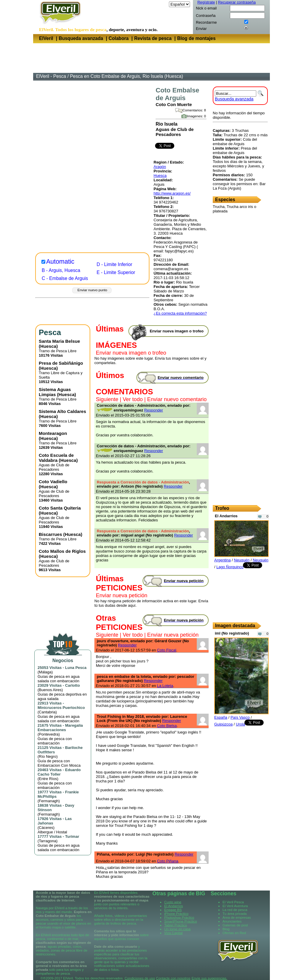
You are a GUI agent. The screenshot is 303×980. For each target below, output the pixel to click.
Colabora (119, 38)
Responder (154, 410)
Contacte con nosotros (173, 978)
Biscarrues (50, 534)
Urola (240, 724)
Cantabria (47, 712)
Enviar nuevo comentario (177, 399)
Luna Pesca (76, 668)
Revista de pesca (153, 38)
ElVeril (46, 38)
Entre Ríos (48, 779)
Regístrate (206, 2)
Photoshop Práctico (179, 917)
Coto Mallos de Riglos (62, 551)
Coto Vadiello (53, 482)
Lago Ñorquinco (230, 567)
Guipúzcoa (223, 724)
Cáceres (46, 828)
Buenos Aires (50, 690)
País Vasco (240, 717)
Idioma (162, 4)
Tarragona (47, 841)
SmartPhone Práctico (180, 921)
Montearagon (53, 433)
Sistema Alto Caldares (62, 411)
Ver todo (133, 399)
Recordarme (206, 22)
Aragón (160, 167)
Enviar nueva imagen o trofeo (131, 353)
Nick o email (206, 8)
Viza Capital (173, 933)
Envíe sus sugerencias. (209, 978)
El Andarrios (174, 906)
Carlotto (72, 685)
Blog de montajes (196, 38)
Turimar (72, 836)
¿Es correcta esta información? (180, 313)
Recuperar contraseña (237, 2)
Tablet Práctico (176, 925)
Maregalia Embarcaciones (60, 728)
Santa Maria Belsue (59, 341)
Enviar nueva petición (122, 595)
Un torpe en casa (177, 929)
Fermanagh (49, 801)
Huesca (160, 176)
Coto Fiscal (167, 650)
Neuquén (242, 560)
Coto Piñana (168, 861)
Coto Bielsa (167, 726)
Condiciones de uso (140, 978)
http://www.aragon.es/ (172, 193)
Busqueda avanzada (81, 38)
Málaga (45, 672)
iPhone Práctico (176, 913)
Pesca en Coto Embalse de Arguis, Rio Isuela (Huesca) (126, 76)
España (221, 717)
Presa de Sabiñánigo (61, 363)
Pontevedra (49, 734)
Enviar (201, 29)
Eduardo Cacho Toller (59, 772)
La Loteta (165, 686)
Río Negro (47, 756)
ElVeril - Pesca (51, 76)
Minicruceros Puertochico (61, 708)
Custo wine (173, 902)
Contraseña (206, 16)
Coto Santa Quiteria (60, 508)
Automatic (60, 262)
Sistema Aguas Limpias (55, 392)
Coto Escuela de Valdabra (56, 458)
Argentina (223, 560)
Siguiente (107, 399)
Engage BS (173, 910)
